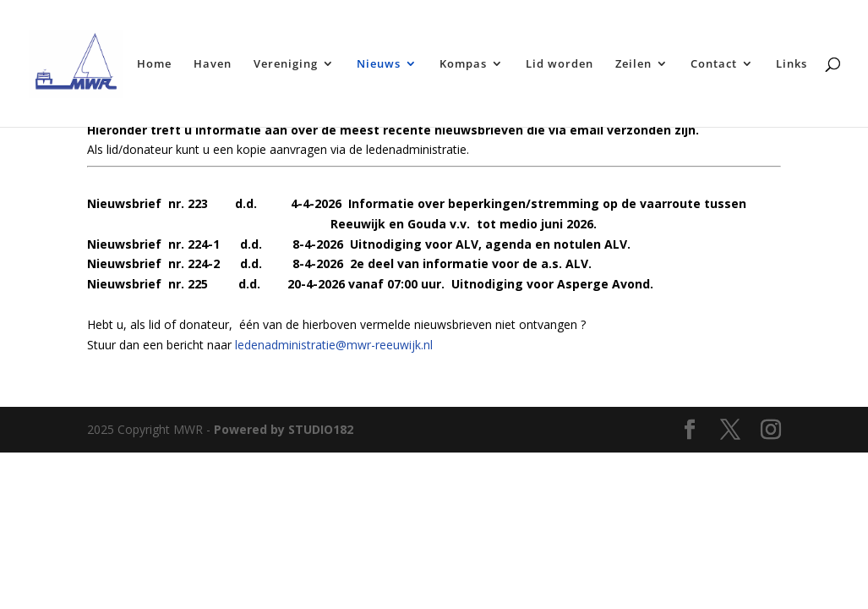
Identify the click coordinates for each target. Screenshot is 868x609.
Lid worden (560, 64)
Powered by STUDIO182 (284, 429)
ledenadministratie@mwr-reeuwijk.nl (334, 345)
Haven (213, 64)
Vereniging (286, 64)
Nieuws (379, 64)
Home (154, 64)
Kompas (463, 64)
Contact (714, 64)
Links (792, 64)
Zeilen (633, 64)
